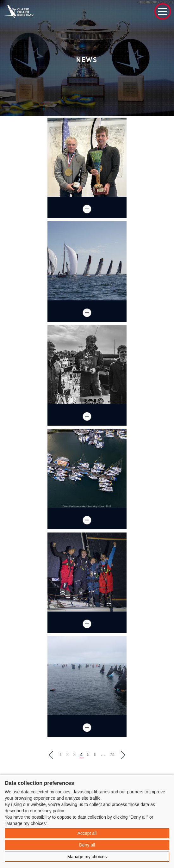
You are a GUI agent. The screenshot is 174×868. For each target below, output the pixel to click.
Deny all (87, 845)
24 (112, 754)
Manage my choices (87, 857)
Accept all (87, 833)
